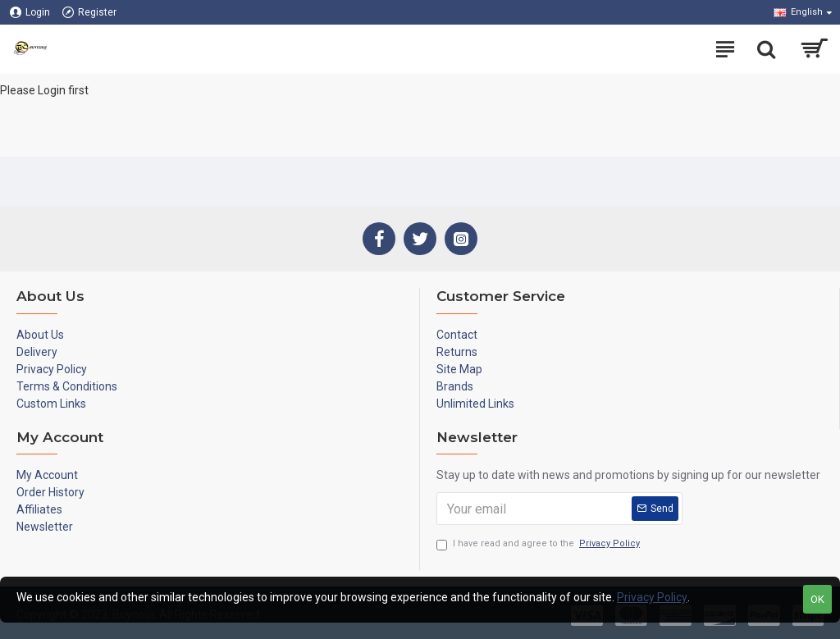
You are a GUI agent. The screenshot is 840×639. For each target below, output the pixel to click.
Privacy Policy (652, 597)
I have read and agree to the (539, 544)
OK (817, 599)
